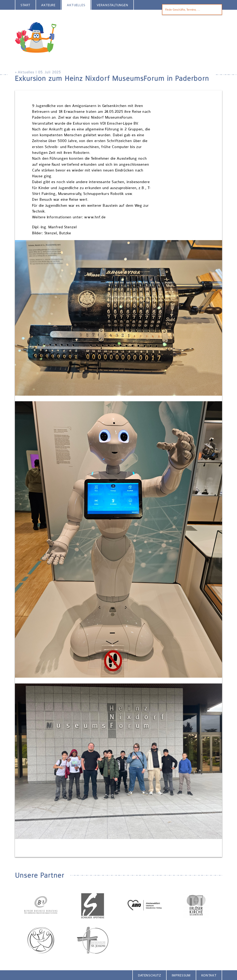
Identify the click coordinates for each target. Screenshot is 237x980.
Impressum (181, 975)
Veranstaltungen (112, 5)
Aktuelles (76, 5)
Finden (216, 10)
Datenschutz (149, 975)
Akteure (48, 5)
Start (25, 5)
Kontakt (209, 975)
